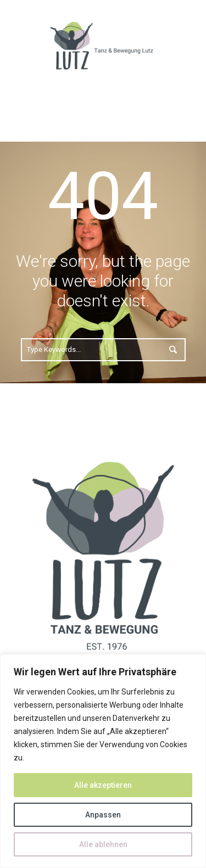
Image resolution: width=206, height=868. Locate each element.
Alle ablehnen (103, 844)
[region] (103, 761)
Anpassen (103, 815)
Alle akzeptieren (103, 785)
